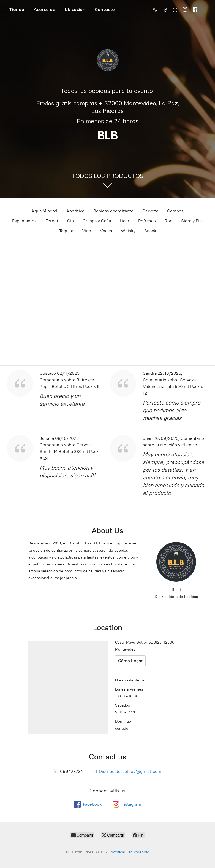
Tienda (17, 9)
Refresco (147, 221)
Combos (175, 211)
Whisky (128, 231)
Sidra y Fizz (192, 221)
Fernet (52, 221)
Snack (150, 231)
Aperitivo (75, 211)
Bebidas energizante (113, 211)
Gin (70, 221)
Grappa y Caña (97, 221)
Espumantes (24, 221)
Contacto (105, 9)
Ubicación (75, 9)
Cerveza (150, 211)
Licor (125, 221)
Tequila (66, 231)
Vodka (106, 231)
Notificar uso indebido (130, 852)
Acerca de (44, 9)
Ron (168, 221)
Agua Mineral (44, 211)
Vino (87, 231)
